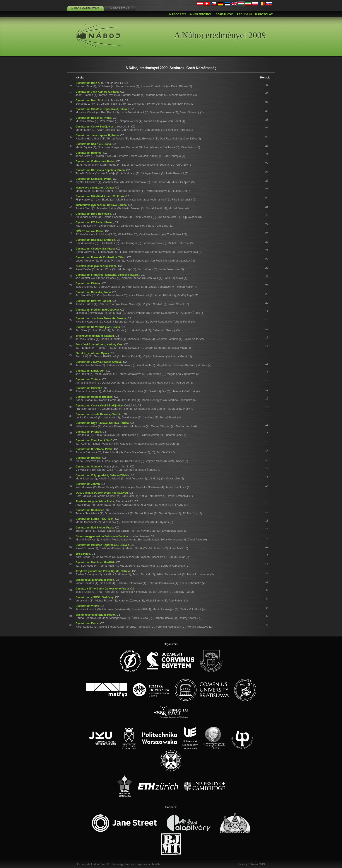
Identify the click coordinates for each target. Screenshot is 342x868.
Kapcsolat (264, 14)
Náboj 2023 (178, 14)
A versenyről (201, 14)
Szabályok (224, 14)
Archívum (244, 14)
